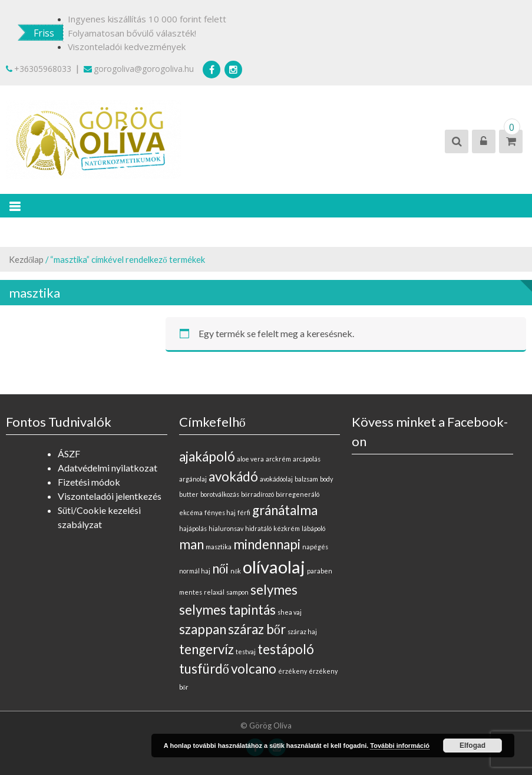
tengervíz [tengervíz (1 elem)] (206, 649)
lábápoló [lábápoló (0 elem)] (313, 528)
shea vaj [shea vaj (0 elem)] (290, 612)
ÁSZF (69, 454)
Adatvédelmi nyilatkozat (108, 468)
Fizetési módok (89, 482)
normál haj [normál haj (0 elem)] (195, 571)
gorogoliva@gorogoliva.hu (139, 69)
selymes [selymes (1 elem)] (274, 590)
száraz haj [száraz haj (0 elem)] (302, 631)
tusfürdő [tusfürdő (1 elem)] (204, 669)
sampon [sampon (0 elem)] (237, 592)
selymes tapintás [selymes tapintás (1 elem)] (227, 610)
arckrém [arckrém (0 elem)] (278, 459)
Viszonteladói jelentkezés (110, 496)
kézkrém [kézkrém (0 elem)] (287, 528)
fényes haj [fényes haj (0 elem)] (220, 512)
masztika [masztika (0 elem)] (219, 547)
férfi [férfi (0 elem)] (244, 512)
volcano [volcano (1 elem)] (254, 669)
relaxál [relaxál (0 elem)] (214, 592)
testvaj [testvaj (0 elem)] (246, 652)
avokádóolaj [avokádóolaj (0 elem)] (276, 479)
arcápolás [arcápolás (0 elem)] (307, 459)
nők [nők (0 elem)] (236, 571)
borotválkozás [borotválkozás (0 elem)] (220, 494)
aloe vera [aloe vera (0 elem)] (250, 459)
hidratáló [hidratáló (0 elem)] (258, 528)
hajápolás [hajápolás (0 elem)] (193, 528)
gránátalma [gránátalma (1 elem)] (285, 510)
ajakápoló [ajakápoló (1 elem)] (207, 456)
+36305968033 (39, 69)
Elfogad (472, 746)
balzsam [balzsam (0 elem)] (306, 479)
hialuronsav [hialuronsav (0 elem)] (226, 528)
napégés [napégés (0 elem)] (315, 547)
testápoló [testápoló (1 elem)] (286, 649)
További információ (400, 746)
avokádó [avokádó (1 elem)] (233, 476)
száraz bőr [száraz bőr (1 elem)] (257, 629)
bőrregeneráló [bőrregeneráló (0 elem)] (298, 494)
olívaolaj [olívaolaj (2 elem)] (274, 567)
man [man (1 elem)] (191, 544)
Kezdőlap (26, 259)
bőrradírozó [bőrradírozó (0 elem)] (257, 494)
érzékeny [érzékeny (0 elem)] (293, 671)
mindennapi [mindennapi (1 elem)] (267, 544)
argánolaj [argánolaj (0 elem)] (193, 479)
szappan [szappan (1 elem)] (203, 629)
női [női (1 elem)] (220, 568)
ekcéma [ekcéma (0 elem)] (191, 512)
